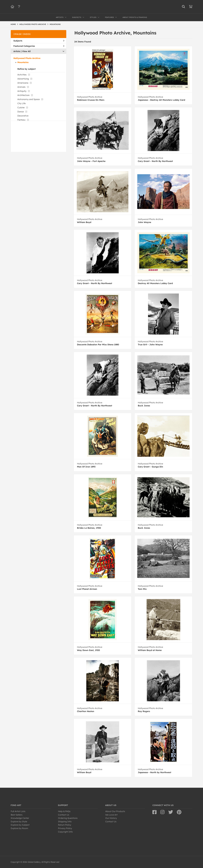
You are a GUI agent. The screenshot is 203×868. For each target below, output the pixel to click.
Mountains (23, 62)
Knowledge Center (20, 818)
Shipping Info (65, 821)
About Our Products (115, 811)
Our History (111, 818)
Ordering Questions (68, 818)
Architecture (23, 95)
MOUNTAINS (55, 24)
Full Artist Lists (18, 811)
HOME (13, 24)
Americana (23, 83)
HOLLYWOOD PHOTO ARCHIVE (33, 24)
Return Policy (65, 825)
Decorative (23, 116)
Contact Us (64, 815)
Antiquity (22, 91)
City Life (22, 103)
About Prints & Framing (135, 17)
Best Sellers (17, 815)
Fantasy (21, 120)
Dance (21, 112)
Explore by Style (19, 821)
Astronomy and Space (29, 99)
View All (26, 51)
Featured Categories (39, 46)
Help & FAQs (64, 811)
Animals (21, 87)
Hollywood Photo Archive (27, 58)
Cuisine (21, 107)
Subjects (39, 41)
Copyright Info (65, 832)
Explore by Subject (20, 825)
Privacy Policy (65, 828)
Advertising (23, 79)
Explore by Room (19, 828)
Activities (22, 75)
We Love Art (111, 815)
